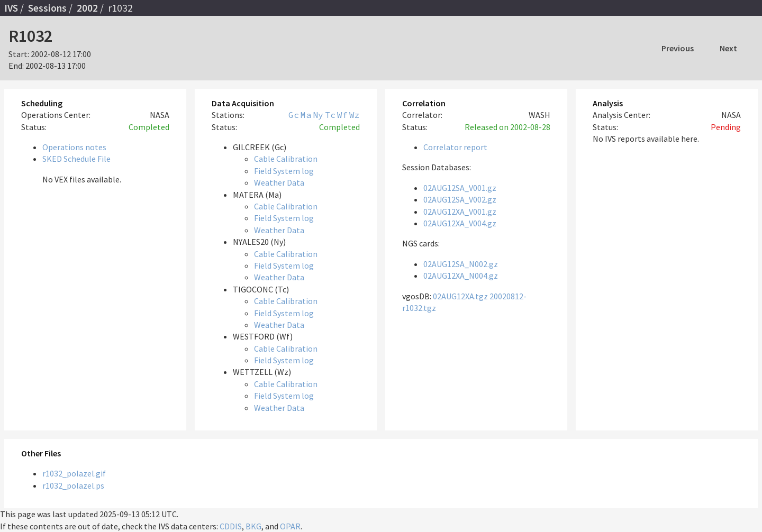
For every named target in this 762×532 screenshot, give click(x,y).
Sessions (47, 8)
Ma (306, 115)
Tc (330, 115)
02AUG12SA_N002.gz (461, 264)
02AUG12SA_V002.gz (460, 199)
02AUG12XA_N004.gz (461, 276)
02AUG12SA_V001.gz (460, 188)
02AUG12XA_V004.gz (460, 223)
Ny (318, 115)
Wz (355, 115)
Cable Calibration (286, 159)
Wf (342, 115)
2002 (87, 8)
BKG (253, 526)
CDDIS (231, 526)
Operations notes (74, 147)
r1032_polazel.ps (73, 485)
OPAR (290, 526)
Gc (294, 115)
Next (728, 48)
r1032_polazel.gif (74, 473)
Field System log (284, 171)
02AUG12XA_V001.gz (460, 212)
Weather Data (279, 182)
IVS (11, 8)
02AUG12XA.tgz (460, 296)
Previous (678, 48)
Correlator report (455, 147)
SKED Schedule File (76, 159)
